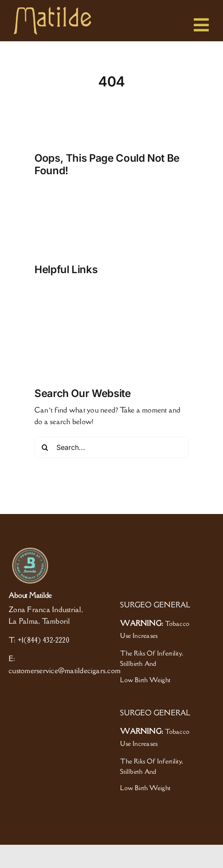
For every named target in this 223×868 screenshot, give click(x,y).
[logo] (52, 10)
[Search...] (111, 447)
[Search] (45, 447)
